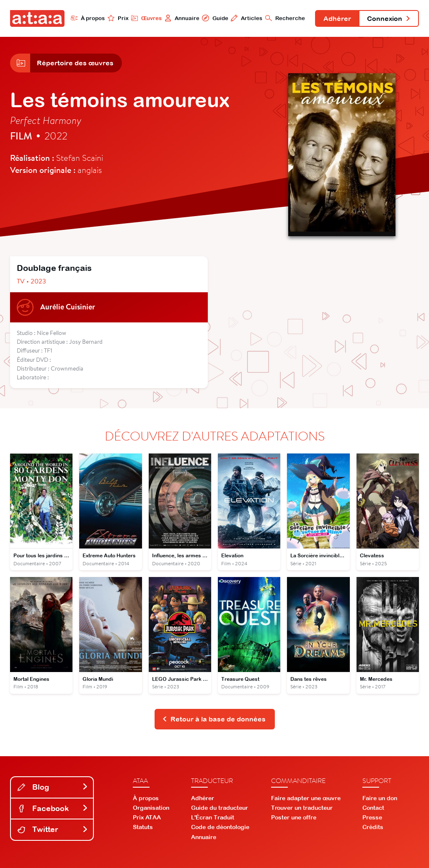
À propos (88, 18)
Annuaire (182, 18)
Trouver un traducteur (302, 808)
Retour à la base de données (214, 719)
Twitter (53, 829)
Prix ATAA (147, 817)
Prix (118, 18)
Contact (373, 808)
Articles (247, 18)
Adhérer (337, 18)
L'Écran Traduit (213, 817)
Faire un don (380, 798)
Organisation (151, 808)
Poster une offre (294, 817)
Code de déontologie (220, 827)
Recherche (285, 18)
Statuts (143, 827)
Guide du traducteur (220, 808)
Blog (53, 787)
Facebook (53, 808)
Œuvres (146, 18)
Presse (372, 817)
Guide (215, 18)
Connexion (389, 18)
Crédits (373, 827)
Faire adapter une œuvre (306, 798)
